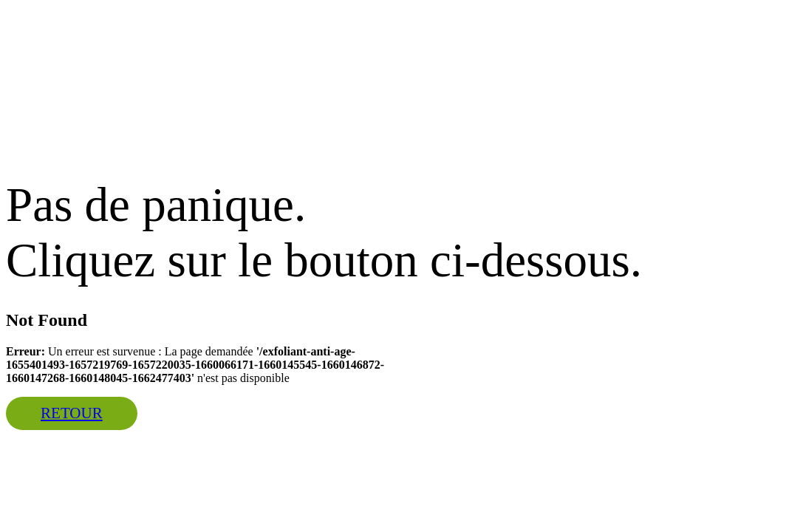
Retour (72, 413)
